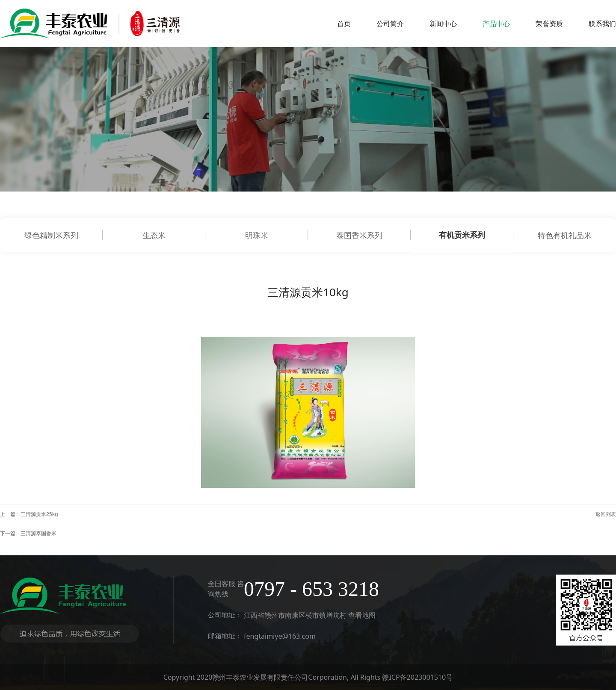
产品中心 (496, 24)
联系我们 (602, 24)
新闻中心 (443, 24)
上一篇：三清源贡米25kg (29, 514)
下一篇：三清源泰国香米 (28, 533)
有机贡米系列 (462, 235)
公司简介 (390, 24)
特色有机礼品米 (565, 235)
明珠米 (257, 235)
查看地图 (362, 615)
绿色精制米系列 (51, 235)
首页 (344, 24)
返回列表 (606, 514)
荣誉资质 (549, 24)
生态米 (154, 235)
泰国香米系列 (359, 235)
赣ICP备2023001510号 (417, 677)
